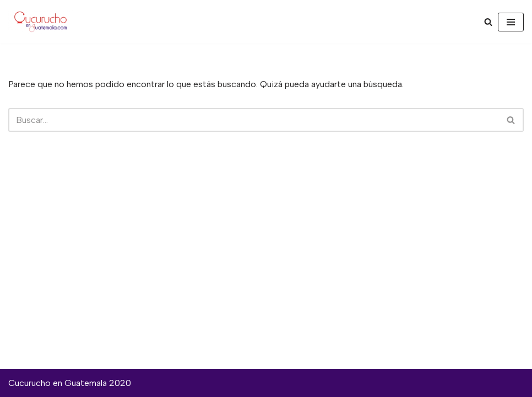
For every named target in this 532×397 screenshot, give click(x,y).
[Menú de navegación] (511, 22)
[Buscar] (488, 22)
